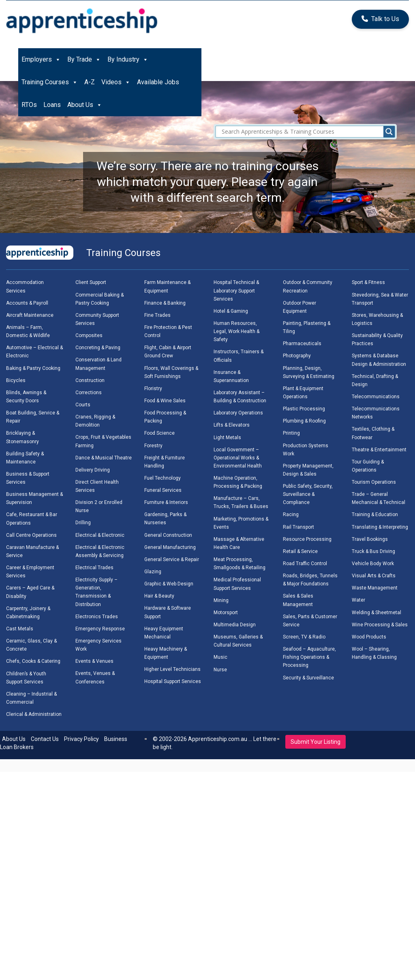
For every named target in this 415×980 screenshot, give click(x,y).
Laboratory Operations (238, 413)
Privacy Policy (81, 739)
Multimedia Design (235, 625)
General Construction (168, 535)
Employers (41, 60)
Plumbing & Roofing (304, 421)
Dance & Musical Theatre (104, 458)
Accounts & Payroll (27, 303)
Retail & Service (300, 551)
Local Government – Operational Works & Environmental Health (238, 458)
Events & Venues (94, 661)
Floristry (153, 389)
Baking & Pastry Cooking (33, 368)
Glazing (153, 572)
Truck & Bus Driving (373, 551)
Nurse (220, 670)
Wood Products (369, 637)
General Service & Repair (172, 559)
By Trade (84, 60)
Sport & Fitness (368, 282)
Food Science (159, 433)
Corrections (89, 393)
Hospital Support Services (173, 681)
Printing (291, 433)
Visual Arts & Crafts (374, 576)
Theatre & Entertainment (379, 450)
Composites (89, 335)
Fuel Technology (163, 478)
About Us (85, 105)
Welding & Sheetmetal (376, 613)
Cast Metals (20, 629)
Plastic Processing (304, 409)
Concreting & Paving (98, 348)
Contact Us (45, 739)
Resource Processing (307, 539)
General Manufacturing (170, 547)
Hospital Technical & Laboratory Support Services (236, 290)
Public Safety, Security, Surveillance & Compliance (308, 494)
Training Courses (50, 82)
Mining (221, 600)
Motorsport (226, 613)
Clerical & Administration (34, 714)
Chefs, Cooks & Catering (33, 661)
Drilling (83, 523)
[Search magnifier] (389, 132)
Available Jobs (158, 82)
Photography (297, 356)
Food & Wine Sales (165, 401)
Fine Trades (157, 315)
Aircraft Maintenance (30, 315)
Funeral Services (163, 490)
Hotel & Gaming (231, 311)
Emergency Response (100, 629)
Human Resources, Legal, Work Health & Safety (236, 331)
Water (358, 600)
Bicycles (16, 380)
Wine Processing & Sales (380, 625)
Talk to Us (380, 19)
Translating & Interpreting (380, 527)
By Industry (128, 60)
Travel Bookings (370, 539)
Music (220, 657)
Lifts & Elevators (232, 425)
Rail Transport (298, 527)
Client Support (91, 282)
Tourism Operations (374, 482)
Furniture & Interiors (166, 502)
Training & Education (375, 515)
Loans (52, 105)
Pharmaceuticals (302, 344)
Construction (90, 380)
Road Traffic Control (305, 564)
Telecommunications (376, 397)
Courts (83, 405)
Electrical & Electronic (100, 535)
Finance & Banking (165, 303)
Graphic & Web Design (169, 584)
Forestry (153, 446)
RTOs (29, 105)
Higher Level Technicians (172, 669)
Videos (116, 82)
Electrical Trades (94, 568)
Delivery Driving (93, 470)
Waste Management (375, 588)
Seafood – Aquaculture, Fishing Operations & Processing (309, 657)
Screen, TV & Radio (304, 637)
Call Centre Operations (31, 535)
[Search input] (307, 132)
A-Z (90, 82)
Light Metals (227, 438)
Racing (291, 515)
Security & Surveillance (308, 678)
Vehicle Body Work (373, 564)
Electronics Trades (97, 617)
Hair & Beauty (159, 596)
